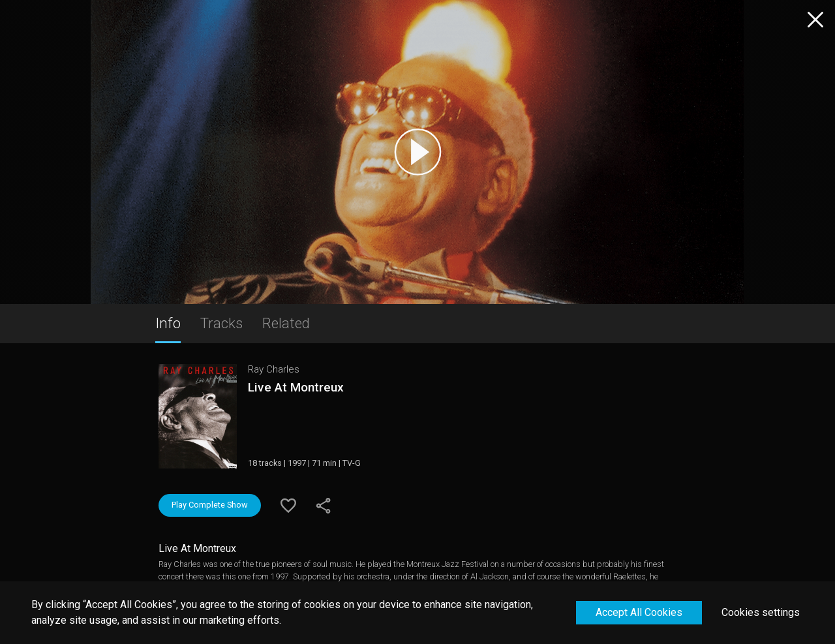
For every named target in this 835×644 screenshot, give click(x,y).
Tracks (221, 323)
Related (286, 323)
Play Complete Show (210, 505)
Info (168, 323)
